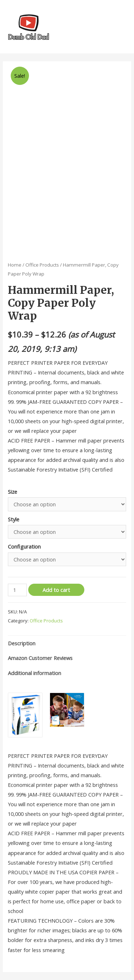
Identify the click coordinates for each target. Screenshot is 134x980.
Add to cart (56, 590)
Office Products (42, 265)
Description (22, 643)
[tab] (67, 643)
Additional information (34, 673)
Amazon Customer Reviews (40, 658)
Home (15, 265)
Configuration (24, 546)
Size (13, 492)
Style (14, 519)
